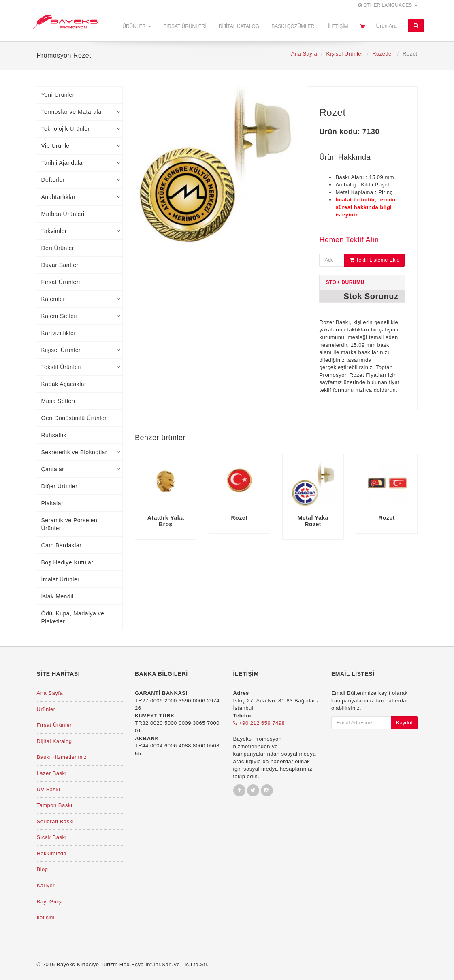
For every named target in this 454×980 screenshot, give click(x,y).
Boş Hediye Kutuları (68, 562)
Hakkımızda (52, 853)
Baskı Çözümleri (293, 26)
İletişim (338, 26)
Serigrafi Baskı (55, 821)
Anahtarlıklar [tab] (81, 197)
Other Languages (388, 5)
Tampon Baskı (55, 805)
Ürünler (137, 26)
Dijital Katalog (239, 26)
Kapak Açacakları (65, 384)
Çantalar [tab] (81, 469)
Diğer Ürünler (60, 486)
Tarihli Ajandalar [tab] (81, 163)
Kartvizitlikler (59, 333)
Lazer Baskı (52, 773)
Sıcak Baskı (52, 837)
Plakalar (52, 503)
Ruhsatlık (54, 435)
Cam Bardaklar (62, 545)
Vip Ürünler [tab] (81, 146)
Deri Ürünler (58, 248)
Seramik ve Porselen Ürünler (69, 524)
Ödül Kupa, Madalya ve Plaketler (73, 617)
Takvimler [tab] (81, 231)
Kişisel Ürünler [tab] (81, 350)
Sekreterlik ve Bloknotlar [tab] (81, 452)
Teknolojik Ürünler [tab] (81, 129)
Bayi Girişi (50, 902)
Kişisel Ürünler (345, 54)
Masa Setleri (58, 401)
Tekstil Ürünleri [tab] (81, 367)
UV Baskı (49, 789)
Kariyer (46, 885)
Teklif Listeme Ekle (374, 260)
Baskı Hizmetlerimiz (62, 757)
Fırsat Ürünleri (185, 26)
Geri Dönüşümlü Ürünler (74, 418)
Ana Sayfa (304, 54)
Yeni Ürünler (58, 95)
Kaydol (404, 723)
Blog (43, 869)
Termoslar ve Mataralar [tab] (81, 112)
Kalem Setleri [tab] (81, 316)
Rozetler (383, 54)
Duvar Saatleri (61, 265)
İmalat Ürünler (61, 579)
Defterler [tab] (81, 180)
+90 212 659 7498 (259, 723)
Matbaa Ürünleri (63, 214)
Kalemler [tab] (81, 299)
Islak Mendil (58, 596)
